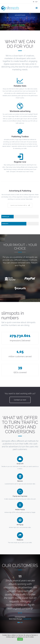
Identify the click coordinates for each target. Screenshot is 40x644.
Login (35, 2)
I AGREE (20, 639)
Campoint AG (27, 619)
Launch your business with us (20, 205)
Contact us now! (20, 400)
